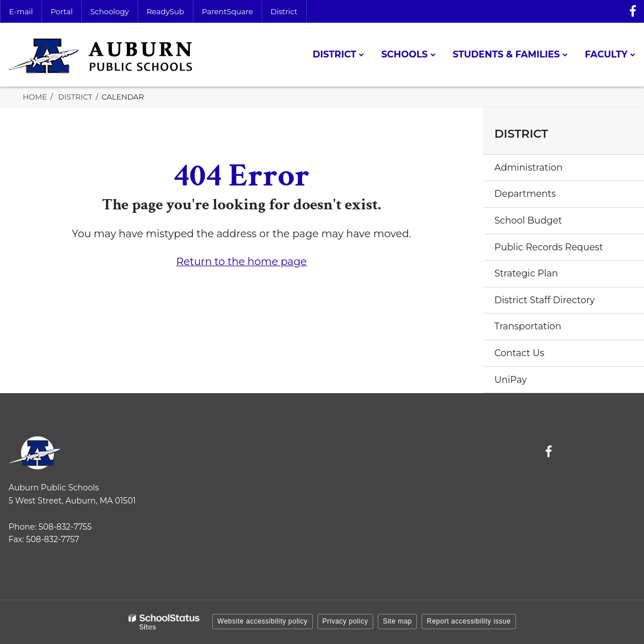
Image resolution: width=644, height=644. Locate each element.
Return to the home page (242, 262)
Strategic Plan (526, 273)
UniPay (511, 380)
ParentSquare (228, 11)
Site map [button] (397, 621)
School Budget (528, 220)
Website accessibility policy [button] (263, 621)
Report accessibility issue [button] (469, 621)
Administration (529, 168)
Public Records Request (549, 247)
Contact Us (519, 353)
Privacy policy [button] (345, 621)
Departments (525, 194)
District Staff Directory (544, 300)
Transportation (528, 326)
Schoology (110, 11)
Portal (62, 11)
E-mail (21, 11)
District (284, 11)
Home (35, 97)
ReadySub (166, 11)
